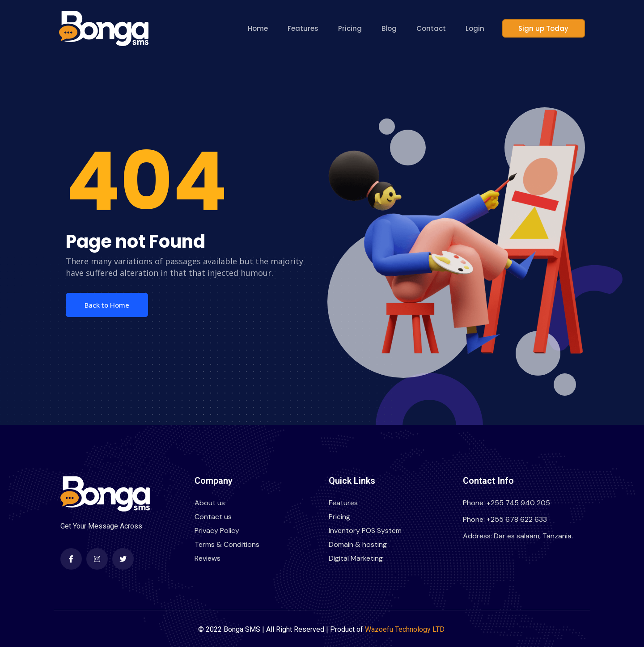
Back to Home (107, 305)
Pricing (358, 28)
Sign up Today (547, 28)
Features (311, 28)
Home (265, 28)
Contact (439, 28)
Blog (397, 28)
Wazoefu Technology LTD (406, 629)
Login (483, 28)
